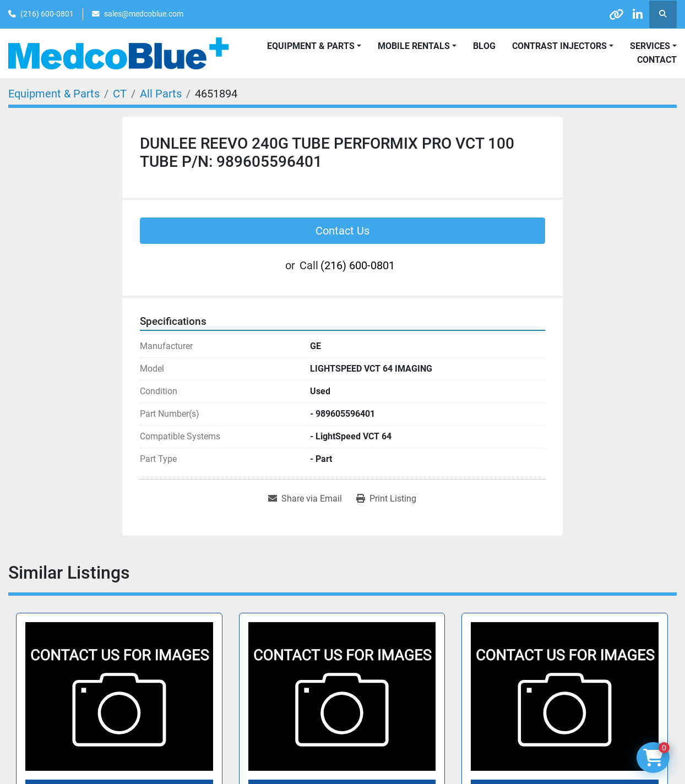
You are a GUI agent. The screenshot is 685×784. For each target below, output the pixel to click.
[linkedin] (634, 14)
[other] (606, 14)
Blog (484, 46)
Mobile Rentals (414, 46)
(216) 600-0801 (47, 14)
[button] (417, 46)
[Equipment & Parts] (54, 94)
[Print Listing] (386, 499)
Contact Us (342, 231)
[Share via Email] (305, 499)
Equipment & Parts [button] (311, 46)
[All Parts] (161, 94)
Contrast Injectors (559, 46)
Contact (657, 60)
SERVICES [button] (650, 46)
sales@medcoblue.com (144, 14)
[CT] (120, 94)
